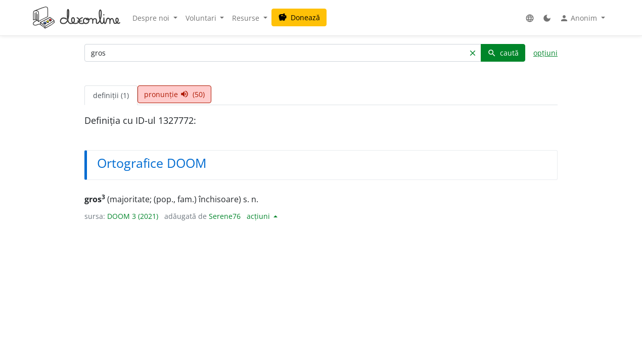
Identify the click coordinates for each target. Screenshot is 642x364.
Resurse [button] (247, 18)
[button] (530, 18)
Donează (299, 17)
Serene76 (225, 216)
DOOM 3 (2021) (133, 216)
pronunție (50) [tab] (174, 94)
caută (503, 53)
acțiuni (259, 216)
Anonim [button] (579, 18)
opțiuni (545, 53)
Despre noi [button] (152, 18)
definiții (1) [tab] (111, 95)
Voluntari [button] (202, 18)
